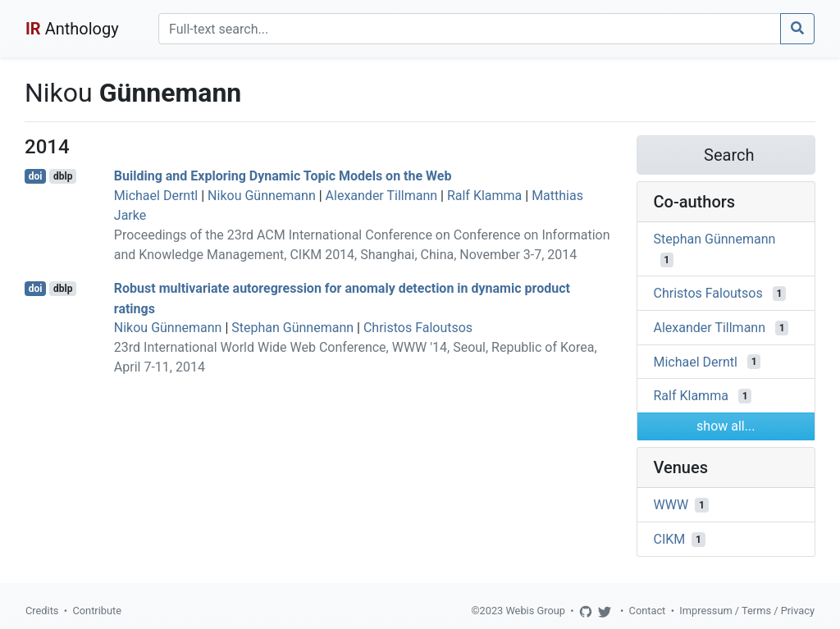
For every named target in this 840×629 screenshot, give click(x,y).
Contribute (97, 611)
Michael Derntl (156, 196)
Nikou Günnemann (262, 196)
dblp (63, 176)
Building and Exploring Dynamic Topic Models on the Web (283, 176)
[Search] (470, 29)
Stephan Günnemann (292, 328)
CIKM (670, 539)
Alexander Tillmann (382, 196)
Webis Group (535, 611)
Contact (648, 611)
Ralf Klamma (484, 196)
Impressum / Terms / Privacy (747, 611)
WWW (671, 505)
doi (36, 176)
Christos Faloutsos (418, 328)
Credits (42, 611)
